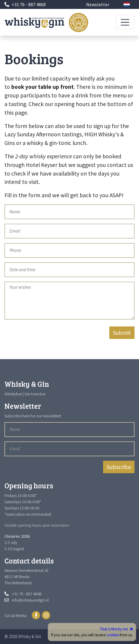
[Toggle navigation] (125, 22)
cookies (113, 635)
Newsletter (98, 4)
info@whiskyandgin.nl (30, 600)
